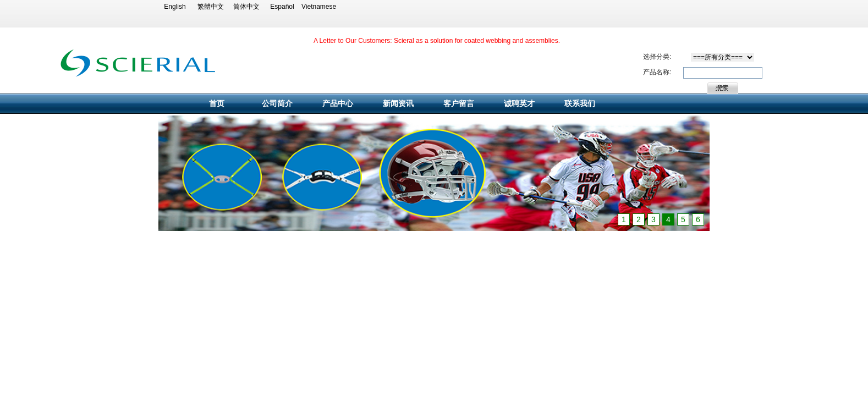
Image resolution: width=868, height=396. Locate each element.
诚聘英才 (519, 103)
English (175, 7)
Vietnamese (318, 7)
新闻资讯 (398, 103)
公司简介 (277, 103)
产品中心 (338, 103)
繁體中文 (211, 7)
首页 (217, 103)
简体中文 (246, 7)
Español (282, 7)
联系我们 (580, 103)
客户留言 (459, 103)
